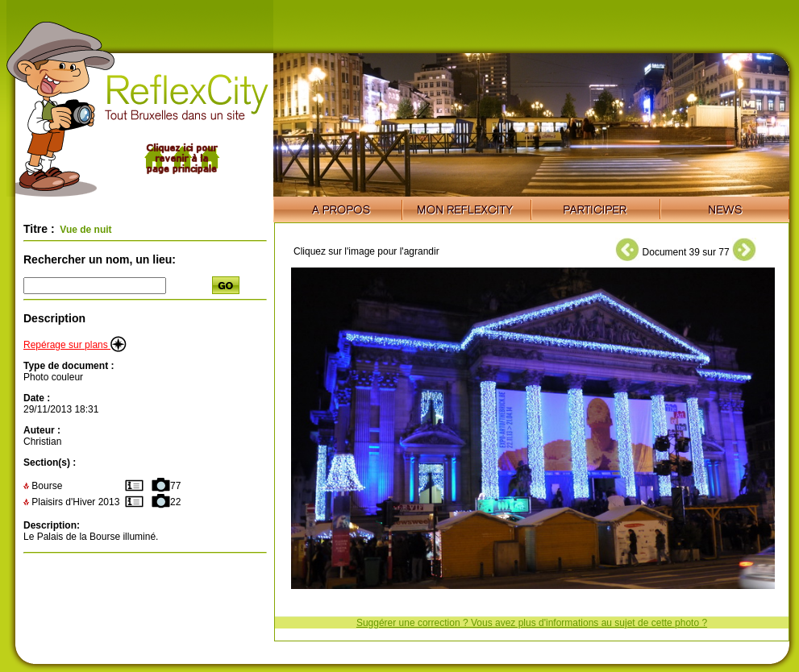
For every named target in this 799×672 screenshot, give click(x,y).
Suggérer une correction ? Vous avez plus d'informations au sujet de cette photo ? (532, 623)
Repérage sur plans (75, 345)
